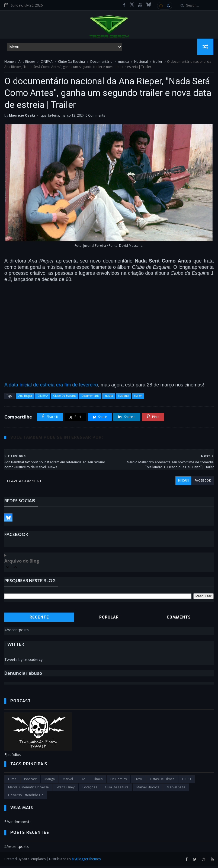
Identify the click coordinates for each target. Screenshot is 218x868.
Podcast (30, 781)
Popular (109, 619)
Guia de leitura (117, 789)
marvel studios (148, 789)
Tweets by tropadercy (23, 661)
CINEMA (47, 62)
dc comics (118, 781)
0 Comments (95, 118)
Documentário (101, 62)
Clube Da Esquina (71, 62)
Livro (138, 781)
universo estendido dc (26, 797)
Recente (39, 619)
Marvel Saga (176, 789)
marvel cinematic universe (28, 789)
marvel (68, 781)
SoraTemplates (34, 861)
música (123, 62)
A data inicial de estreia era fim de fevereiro (51, 387)
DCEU (187, 781)
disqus (183, 483)
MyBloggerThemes (86, 861)
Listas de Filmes (162, 781)
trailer (158, 62)
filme (12, 781)
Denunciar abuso (23, 675)
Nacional (141, 62)
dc (83, 781)
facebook (203, 483)
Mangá (50, 781)
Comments (179, 619)
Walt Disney (66, 789)
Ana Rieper (27, 62)
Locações (90, 789)
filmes (98, 781)
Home (9, 62)
